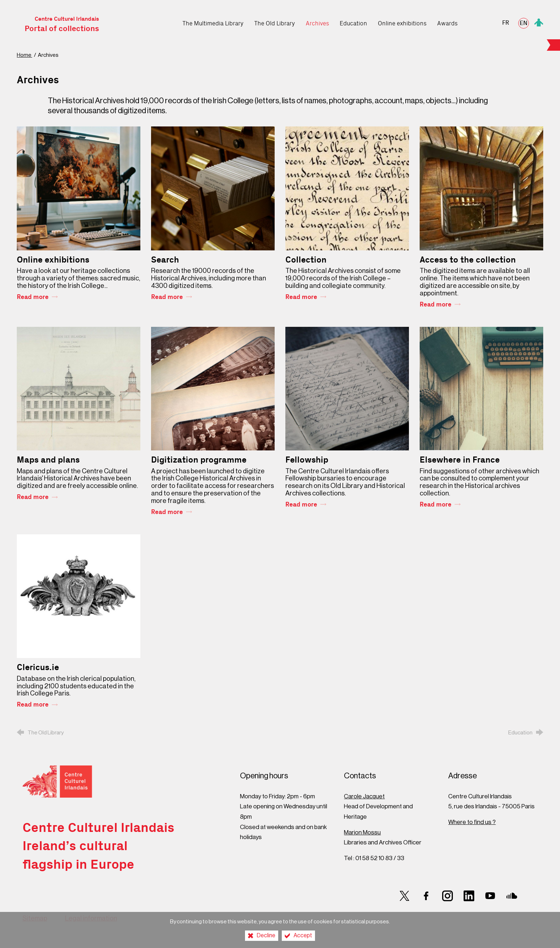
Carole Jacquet (364, 796)
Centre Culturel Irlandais (62, 25)
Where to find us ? (472, 822)
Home (24, 55)
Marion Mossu (362, 832)
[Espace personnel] (539, 22)
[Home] (172, 22)
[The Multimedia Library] (213, 22)
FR (506, 23)
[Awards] (447, 22)
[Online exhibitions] (402, 22)
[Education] (353, 22)
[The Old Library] (275, 22)
